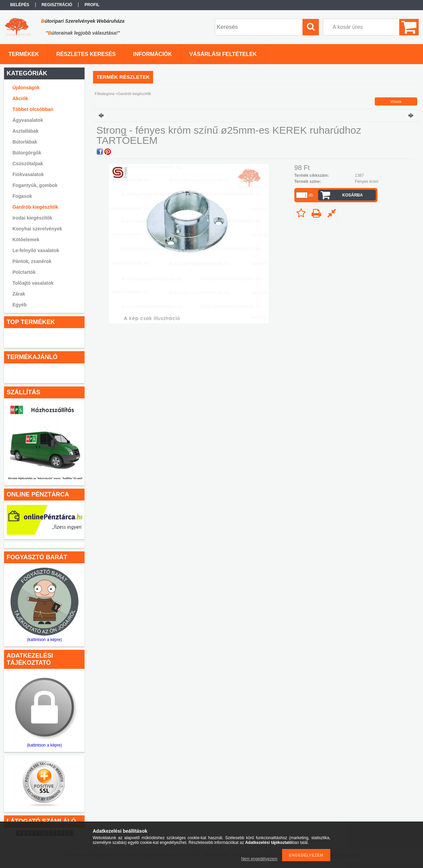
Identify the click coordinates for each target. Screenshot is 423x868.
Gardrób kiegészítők (35, 207)
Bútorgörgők (27, 153)
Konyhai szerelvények (37, 229)
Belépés (20, 5)
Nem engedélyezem (259, 859)
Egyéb (20, 305)
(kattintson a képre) (44, 640)
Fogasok (22, 196)
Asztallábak (26, 131)
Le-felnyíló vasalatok (36, 250)
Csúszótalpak (28, 164)
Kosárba (353, 195)
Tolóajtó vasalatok (33, 283)
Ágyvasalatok (28, 120)
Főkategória (105, 94)
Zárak (19, 294)
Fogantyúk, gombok (35, 185)
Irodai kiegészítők (32, 218)
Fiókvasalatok (28, 174)
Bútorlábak (25, 142)
